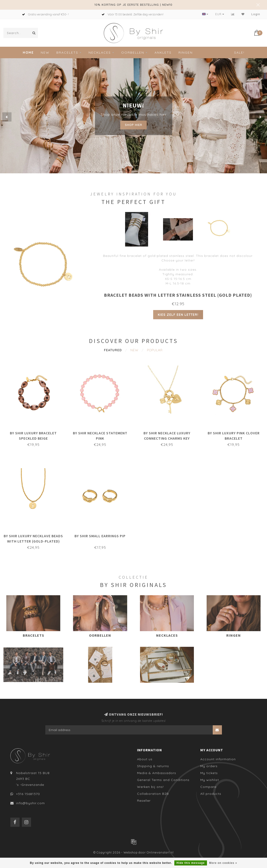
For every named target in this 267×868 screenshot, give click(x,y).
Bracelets (67, 52)
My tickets (209, 773)
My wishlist (210, 780)
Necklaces (100, 52)
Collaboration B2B (153, 794)
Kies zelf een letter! (178, 315)
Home (28, 52)
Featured (113, 350)
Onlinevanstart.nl (160, 852)
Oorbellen (133, 52)
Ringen (186, 52)
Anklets (163, 52)
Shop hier (133, 125)
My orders (209, 766)
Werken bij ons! (150, 787)
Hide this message (191, 863)
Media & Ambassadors (157, 773)
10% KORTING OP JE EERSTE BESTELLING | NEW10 (133, 5)
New (45, 52)
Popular (155, 350)
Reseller (144, 801)
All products (211, 794)
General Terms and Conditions (163, 780)
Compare (208, 787)
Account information (218, 759)
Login (256, 14)
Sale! (239, 52)
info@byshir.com (30, 803)
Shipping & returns (153, 766)
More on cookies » (223, 863)
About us (145, 759)
